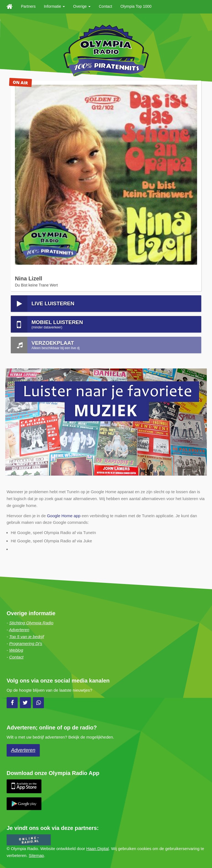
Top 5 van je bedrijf (26, 637)
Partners (28, 6)
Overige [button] (82, 6)
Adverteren (19, 630)
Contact (105, 6)
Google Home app (64, 516)
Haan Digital (97, 849)
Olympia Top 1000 (136, 6)
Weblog (16, 650)
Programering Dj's (26, 643)
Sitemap (36, 855)
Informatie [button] (54, 6)
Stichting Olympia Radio (31, 623)
